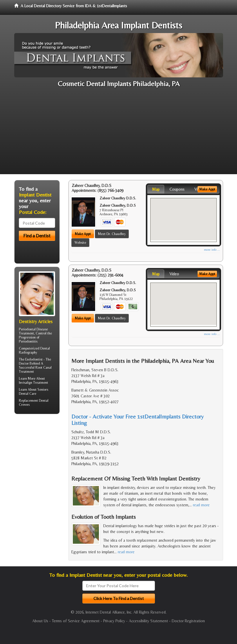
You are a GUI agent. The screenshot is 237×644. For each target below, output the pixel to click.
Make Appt (83, 234)
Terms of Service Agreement (76, 621)
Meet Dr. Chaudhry (112, 234)
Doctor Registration (188, 621)
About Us (40, 621)
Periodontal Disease (33, 329)
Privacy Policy (114, 621)
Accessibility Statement (148, 621)
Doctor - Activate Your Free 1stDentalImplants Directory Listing (138, 420)
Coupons (177, 189)
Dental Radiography (34, 350)
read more (201, 505)
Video (174, 274)
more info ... (212, 250)
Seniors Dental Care (34, 392)
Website (80, 243)
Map (156, 189)
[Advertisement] (118, 134)
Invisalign (26, 383)
